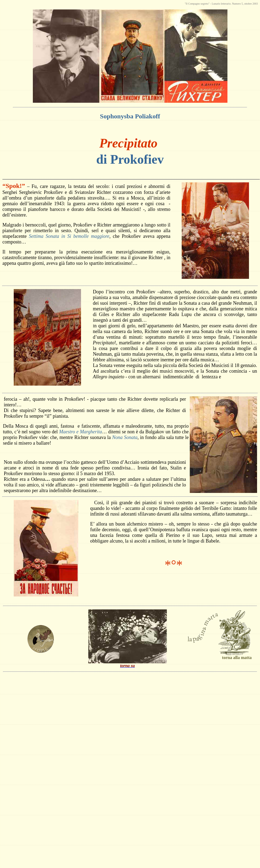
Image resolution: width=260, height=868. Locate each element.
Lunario (216, 4)
